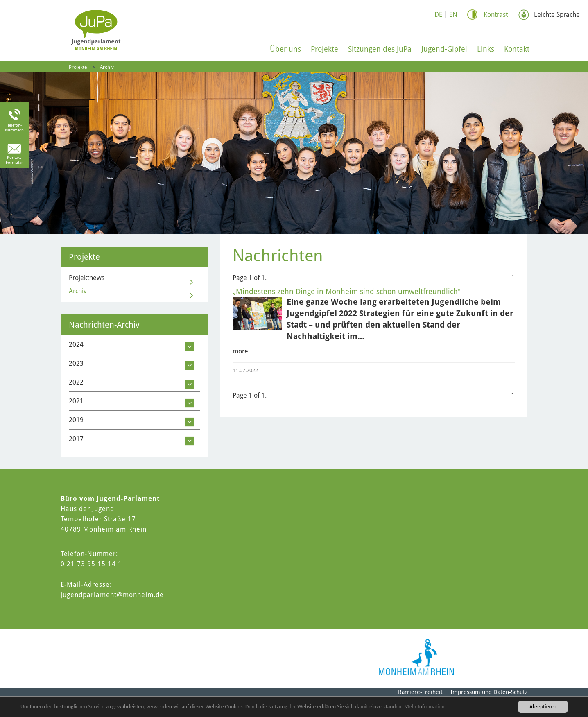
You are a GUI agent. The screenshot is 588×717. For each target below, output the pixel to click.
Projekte (325, 49)
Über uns (285, 49)
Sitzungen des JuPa (380, 49)
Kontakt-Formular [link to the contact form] (14, 160)
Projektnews (87, 278)
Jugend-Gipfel (444, 49)
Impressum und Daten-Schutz (489, 692)
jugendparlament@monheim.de (112, 595)
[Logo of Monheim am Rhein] (416, 657)
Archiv (107, 67)
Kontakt (517, 49)
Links (486, 49)
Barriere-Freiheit (420, 692)
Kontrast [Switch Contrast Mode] (496, 15)
